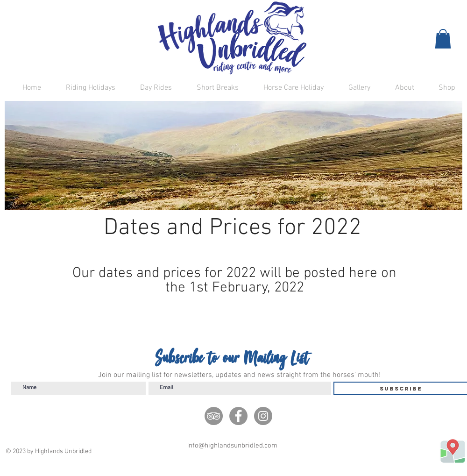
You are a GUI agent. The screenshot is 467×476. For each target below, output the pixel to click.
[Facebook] (238, 416)
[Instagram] (263, 416)
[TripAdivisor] (214, 416)
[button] (443, 39)
